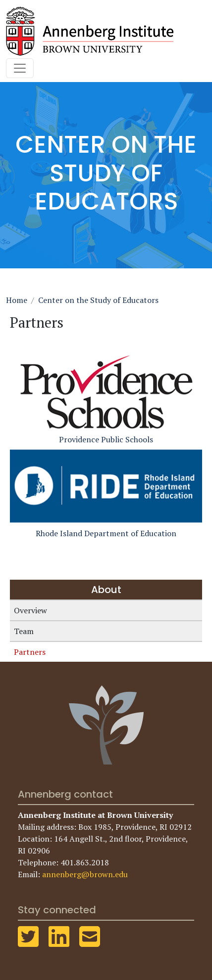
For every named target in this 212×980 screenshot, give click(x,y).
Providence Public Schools (106, 398)
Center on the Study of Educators (98, 300)
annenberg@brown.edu (85, 874)
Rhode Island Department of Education (106, 492)
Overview (30, 610)
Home (17, 300)
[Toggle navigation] (20, 68)
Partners (30, 652)
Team (24, 631)
